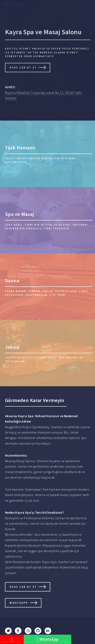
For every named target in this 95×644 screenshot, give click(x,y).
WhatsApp (48, 639)
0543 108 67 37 (23, 67)
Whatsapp (19, 603)
